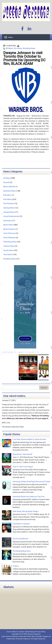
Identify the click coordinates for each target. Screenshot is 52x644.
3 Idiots (16, 566)
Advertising (30, 632)
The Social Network (20, 539)
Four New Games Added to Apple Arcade (29, 439)
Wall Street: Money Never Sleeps (26, 511)
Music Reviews (9, 229)
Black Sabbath (9, 187)
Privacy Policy (40, 632)
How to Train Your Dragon (23, 467)
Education (7, 195)
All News (9, 48)
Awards (6, 182)
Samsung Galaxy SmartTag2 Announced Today (31, 482)
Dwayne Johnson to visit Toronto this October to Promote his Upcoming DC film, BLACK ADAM (24, 58)
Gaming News (9, 208)
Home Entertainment (11, 216)
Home (9, 632)
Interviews (7, 221)
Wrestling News (29, 48)
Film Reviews (9, 203)
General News (9, 212)
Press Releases (9, 238)
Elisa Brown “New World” (23, 454)
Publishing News (10, 242)
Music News (8, 225)
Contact (21, 632)
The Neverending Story (22, 551)
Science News (9, 246)
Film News (18, 48)
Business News (9, 191)
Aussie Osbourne (34, 634)
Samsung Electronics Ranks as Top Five (28, 497)
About (15, 632)
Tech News (8, 254)
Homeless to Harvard (21, 524)
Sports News (9, 250)
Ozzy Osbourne (9, 233)
